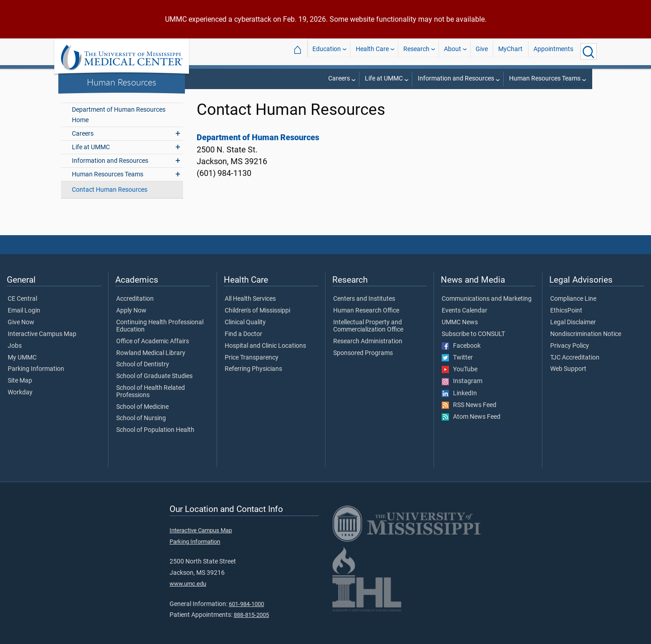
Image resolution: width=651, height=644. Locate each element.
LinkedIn (459, 405)
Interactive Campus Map (42, 346)
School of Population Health (155, 442)
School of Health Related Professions (151, 403)
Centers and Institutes (364, 311)
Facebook (461, 358)
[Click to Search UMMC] (589, 52)
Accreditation (135, 311)
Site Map (20, 393)
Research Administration (368, 353)
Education (327, 51)
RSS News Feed (469, 417)
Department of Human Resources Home (119, 127)
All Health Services (250, 311)
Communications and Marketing (487, 311)
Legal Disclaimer (573, 334)
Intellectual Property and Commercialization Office (368, 338)
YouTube (460, 381)
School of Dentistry (143, 376)
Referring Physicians (253, 381)
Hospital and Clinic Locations (265, 358)
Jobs (15, 358)
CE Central (22, 311)
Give (482, 51)
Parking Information (36, 381)
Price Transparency (252, 369)
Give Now (21, 334)
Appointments (553, 51)
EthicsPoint (566, 322)
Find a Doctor (243, 346)
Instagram (462, 393)
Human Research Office (366, 322)
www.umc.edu (188, 595)
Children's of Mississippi (257, 322)
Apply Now (131, 322)
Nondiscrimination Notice (586, 346)
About (453, 51)
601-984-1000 (246, 616)
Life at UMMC (384, 78)
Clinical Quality (245, 334)
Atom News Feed (471, 429)
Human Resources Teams (545, 78)
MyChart (510, 51)
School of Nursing (141, 430)
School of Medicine (142, 419)
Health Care (372, 51)
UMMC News (460, 334)
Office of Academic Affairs (153, 353)
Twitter (457, 369)
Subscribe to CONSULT (473, 346)
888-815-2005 (251, 627)
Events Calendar (465, 322)
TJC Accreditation (575, 369)
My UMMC (22, 369)
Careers (339, 78)
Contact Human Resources (110, 201)
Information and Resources (456, 78)
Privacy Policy (570, 358)
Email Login (24, 322)
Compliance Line (573, 311)
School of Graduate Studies (154, 388)
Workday (20, 404)
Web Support (568, 381)
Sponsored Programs (363, 365)
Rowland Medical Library (151, 365)
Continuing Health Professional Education (160, 338)
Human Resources (122, 82)
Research (416, 51)
